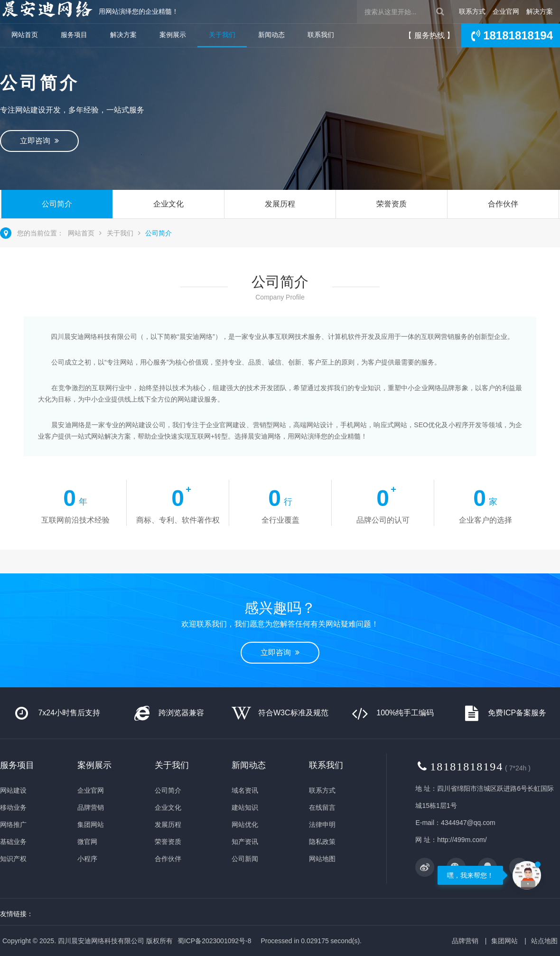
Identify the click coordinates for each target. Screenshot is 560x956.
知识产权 (13, 859)
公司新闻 (245, 859)
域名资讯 (245, 790)
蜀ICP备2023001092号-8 (215, 941)
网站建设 (13, 790)
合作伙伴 (503, 204)
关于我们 (222, 35)
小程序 (87, 859)
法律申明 (322, 825)
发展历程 (280, 204)
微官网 (87, 842)
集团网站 (91, 825)
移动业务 (13, 807)
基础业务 (13, 842)
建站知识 (245, 807)
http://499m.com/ (462, 840)
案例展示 (173, 35)
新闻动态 (271, 35)
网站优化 (245, 825)
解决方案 (540, 11)
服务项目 (74, 35)
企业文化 (168, 204)
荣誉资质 (392, 204)
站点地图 (544, 941)
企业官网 (506, 11)
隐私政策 (322, 842)
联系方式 (472, 11)
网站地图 (322, 859)
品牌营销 (91, 807)
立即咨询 (39, 141)
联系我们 (321, 35)
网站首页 (25, 35)
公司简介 (57, 204)
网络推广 (13, 825)
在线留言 (322, 807)
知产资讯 (245, 842)
